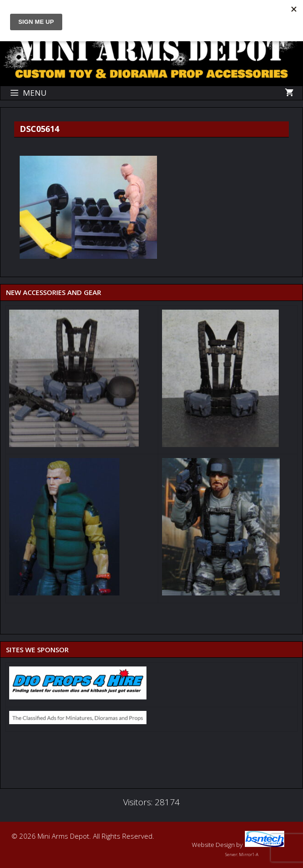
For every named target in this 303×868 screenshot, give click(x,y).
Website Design (213, 845)
